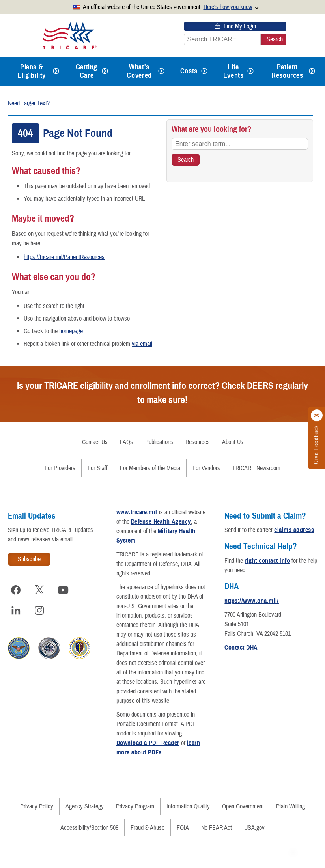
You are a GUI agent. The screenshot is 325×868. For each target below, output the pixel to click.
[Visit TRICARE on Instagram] (39, 610)
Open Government (243, 806)
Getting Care (87, 71)
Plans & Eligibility (32, 71)
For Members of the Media (150, 468)
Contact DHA (241, 648)
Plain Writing (290, 806)
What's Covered (139, 71)
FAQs (126, 442)
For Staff (98, 468)
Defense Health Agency (161, 522)
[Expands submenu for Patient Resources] (312, 71)
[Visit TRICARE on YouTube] (63, 590)
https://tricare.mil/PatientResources (64, 257)
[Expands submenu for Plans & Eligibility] (56, 71)
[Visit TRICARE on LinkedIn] (16, 610)
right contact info (267, 561)
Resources (198, 442)
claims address (294, 530)
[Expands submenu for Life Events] (250, 71)
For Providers (60, 468)
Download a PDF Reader (148, 743)
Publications (159, 442)
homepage (71, 331)
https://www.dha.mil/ (252, 601)
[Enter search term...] (240, 144)
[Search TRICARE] (186, 160)
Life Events (233, 71)
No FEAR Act (217, 828)
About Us (233, 442)
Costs (189, 71)
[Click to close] (317, 416)
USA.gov (254, 828)
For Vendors (206, 468)
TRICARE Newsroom (256, 468)
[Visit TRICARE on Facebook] (16, 590)
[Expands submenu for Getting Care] (105, 71)
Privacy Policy (37, 806)
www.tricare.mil (137, 512)
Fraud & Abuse (148, 828)
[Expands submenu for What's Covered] (161, 71)
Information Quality (188, 806)
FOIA (183, 828)
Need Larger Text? (29, 103)
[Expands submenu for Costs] (204, 71)
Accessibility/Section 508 (89, 828)
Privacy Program (135, 806)
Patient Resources (287, 71)
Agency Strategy (85, 806)
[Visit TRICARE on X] (39, 590)
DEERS (260, 386)
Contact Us (95, 442)
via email (142, 344)
